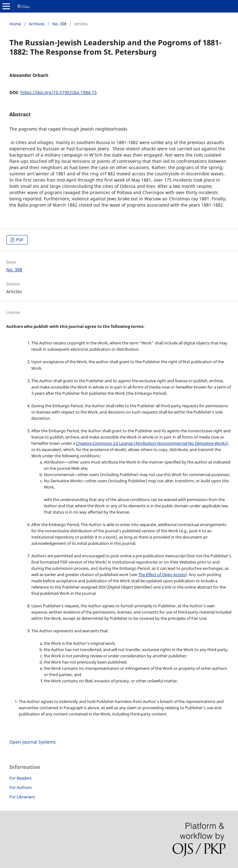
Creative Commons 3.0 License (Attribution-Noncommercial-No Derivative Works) (152, 443)
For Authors (21, 787)
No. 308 (59, 24)
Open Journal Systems (33, 742)
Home (15, 24)
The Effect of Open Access (162, 574)
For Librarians (22, 797)
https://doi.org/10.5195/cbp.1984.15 (59, 92)
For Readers (21, 778)
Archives (37, 24)
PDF (19, 240)
